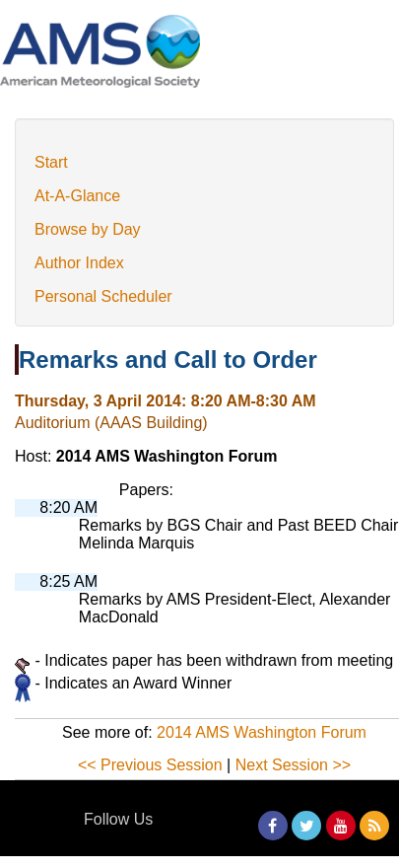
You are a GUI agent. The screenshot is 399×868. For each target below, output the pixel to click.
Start (51, 162)
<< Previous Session (150, 765)
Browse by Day (88, 229)
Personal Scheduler (103, 296)
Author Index (79, 263)
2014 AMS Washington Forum (262, 732)
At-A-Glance (77, 196)
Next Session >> (293, 765)
